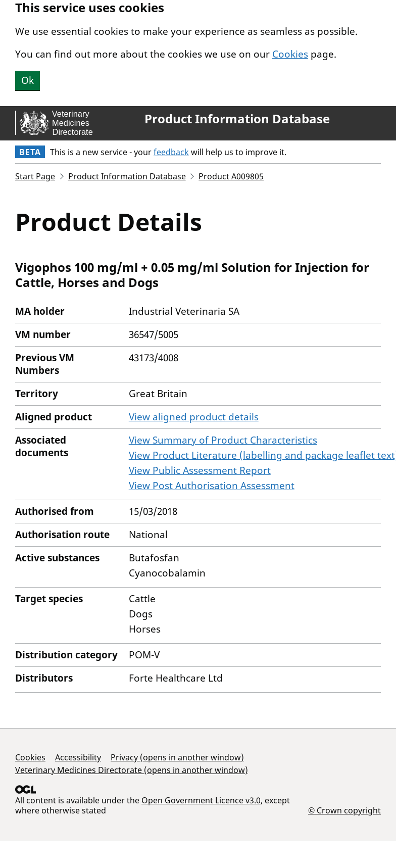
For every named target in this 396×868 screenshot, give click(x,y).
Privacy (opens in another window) (177, 757)
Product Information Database (237, 119)
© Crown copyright (344, 810)
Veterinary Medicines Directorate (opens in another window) (132, 770)
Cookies (290, 54)
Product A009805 (231, 176)
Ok (28, 80)
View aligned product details (194, 417)
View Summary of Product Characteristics (223, 440)
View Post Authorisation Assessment (212, 486)
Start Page (35, 176)
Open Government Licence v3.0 (201, 800)
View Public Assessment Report (200, 470)
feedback (171, 152)
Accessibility (78, 757)
